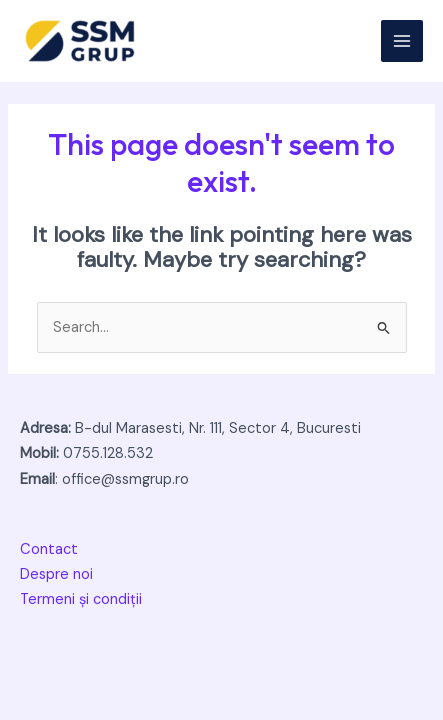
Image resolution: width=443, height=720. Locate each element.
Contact (49, 549)
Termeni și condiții (81, 599)
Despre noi (56, 574)
